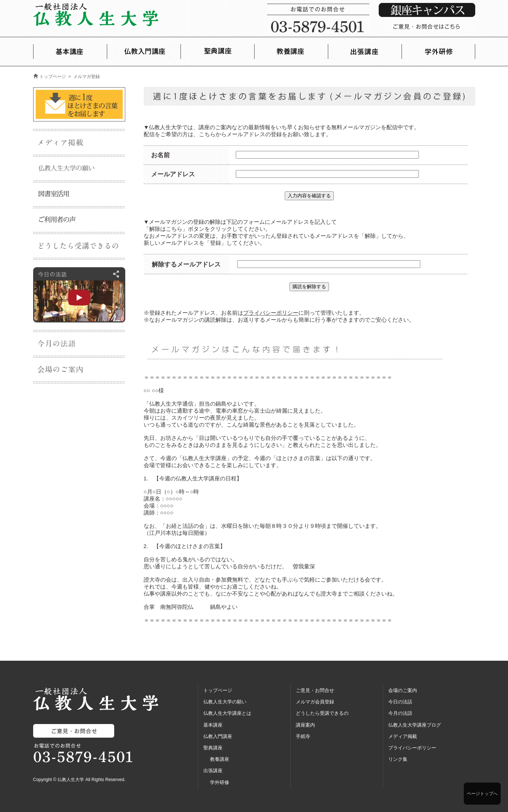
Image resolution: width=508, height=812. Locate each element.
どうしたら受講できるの (322, 713)
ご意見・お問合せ (315, 690)
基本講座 (213, 725)
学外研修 (220, 782)
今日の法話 (400, 702)
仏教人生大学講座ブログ (415, 725)
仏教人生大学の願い (225, 702)
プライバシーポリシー (271, 313)
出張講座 (213, 771)
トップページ (53, 77)
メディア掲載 (403, 736)
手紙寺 (303, 736)
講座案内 (305, 725)
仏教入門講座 (218, 736)
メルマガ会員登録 (315, 702)
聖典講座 (213, 748)
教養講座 (220, 759)
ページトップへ (482, 794)
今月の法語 (400, 713)
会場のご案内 (403, 690)
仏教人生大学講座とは (227, 713)
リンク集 (398, 759)
